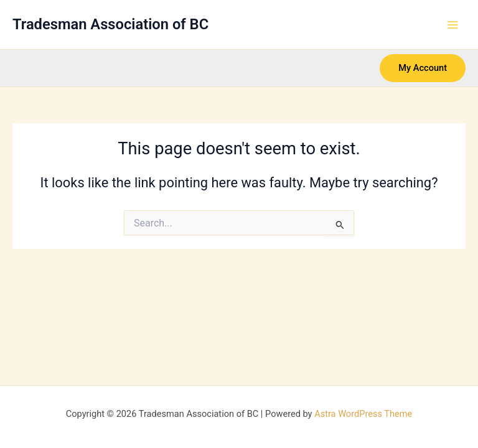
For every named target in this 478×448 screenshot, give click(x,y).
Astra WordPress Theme (363, 414)
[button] (423, 68)
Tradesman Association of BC (110, 24)
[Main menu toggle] (452, 25)
